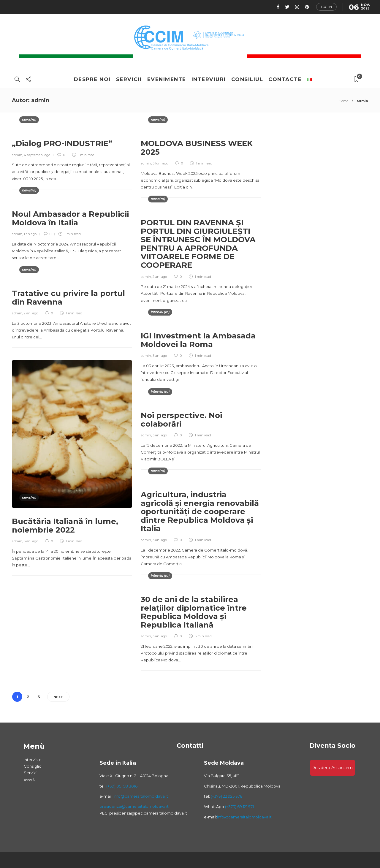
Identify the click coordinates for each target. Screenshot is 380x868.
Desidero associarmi (332, 768)
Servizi (30, 773)
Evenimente (167, 79)
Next (58, 697)
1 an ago (30, 234)
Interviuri (209, 79)
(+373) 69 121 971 (239, 807)
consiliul (247, 79)
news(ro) (29, 120)
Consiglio (33, 766)
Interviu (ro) (160, 312)
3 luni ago (160, 163)
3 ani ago (160, 356)
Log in (326, 7)
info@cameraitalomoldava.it (140, 796)
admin (17, 155)
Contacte (285, 79)
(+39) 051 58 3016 (122, 786)
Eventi (30, 779)
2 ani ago (160, 277)
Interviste (33, 760)
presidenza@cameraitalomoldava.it (134, 806)
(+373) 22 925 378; (227, 796)
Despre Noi (92, 79)
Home (343, 101)
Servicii (129, 79)
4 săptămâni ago (37, 155)
